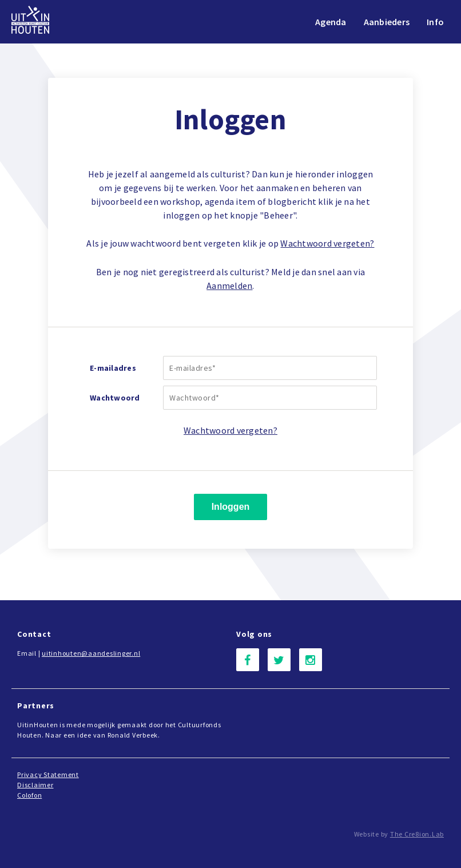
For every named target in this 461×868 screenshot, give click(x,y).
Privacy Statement (48, 774)
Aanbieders (387, 22)
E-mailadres (113, 368)
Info (435, 22)
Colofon (29, 795)
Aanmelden (229, 286)
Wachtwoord (115, 398)
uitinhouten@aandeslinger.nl (91, 653)
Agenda (331, 22)
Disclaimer (35, 785)
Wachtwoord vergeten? (327, 243)
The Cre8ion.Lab (417, 834)
